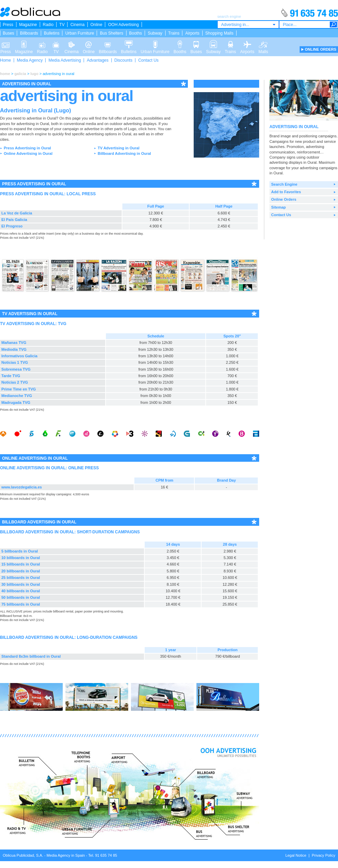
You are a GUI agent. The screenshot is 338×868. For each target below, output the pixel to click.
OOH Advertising (123, 25)
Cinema (77, 25)
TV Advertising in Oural (119, 148)
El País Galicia (14, 220)
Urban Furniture (80, 33)
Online (96, 25)
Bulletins (52, 33)
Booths (136, 33)
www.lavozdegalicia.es (22, 487)
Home (5, 60)
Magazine (28, 25)
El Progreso (12, 226)
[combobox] (248, 24)
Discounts (124, 60)
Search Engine (284, 184)
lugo (34, 74)
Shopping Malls (219, 33)
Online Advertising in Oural (28, 153)
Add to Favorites (286, 192)
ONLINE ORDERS (321, 49)
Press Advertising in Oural (27, 148)
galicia (20, 74)
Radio (48, 25)
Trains (174, 33)
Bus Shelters (111, 33)
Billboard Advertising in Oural (124, 153)
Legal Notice (296, 855)
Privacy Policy (324, 855)
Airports (192, 33)
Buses (8, 33)
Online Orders (284, 199)
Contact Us (148, 60)
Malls (263, 44)
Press (8, 25)
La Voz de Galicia (17, 213)
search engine (34, 134)
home (5, 74)
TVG (62, 324)
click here (147, 129)
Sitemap (279, 207)
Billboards (29, 33)
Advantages (98, 60)
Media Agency (30, 60)
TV (62, 25)
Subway (155, 33)
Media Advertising (65, 60)
